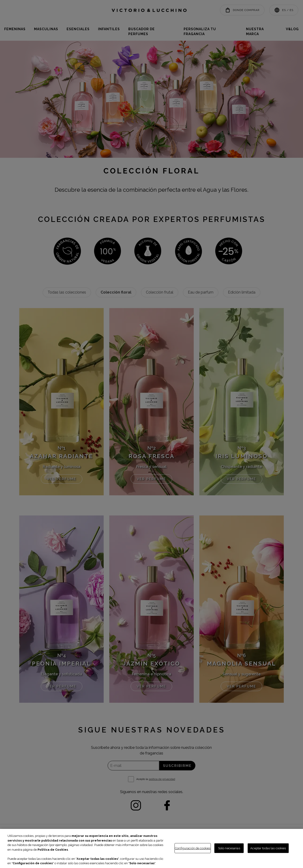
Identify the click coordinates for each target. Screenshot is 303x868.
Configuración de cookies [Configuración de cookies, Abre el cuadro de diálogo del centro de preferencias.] (193, 848)
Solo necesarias (229, 848)
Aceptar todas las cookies (268, 848)
